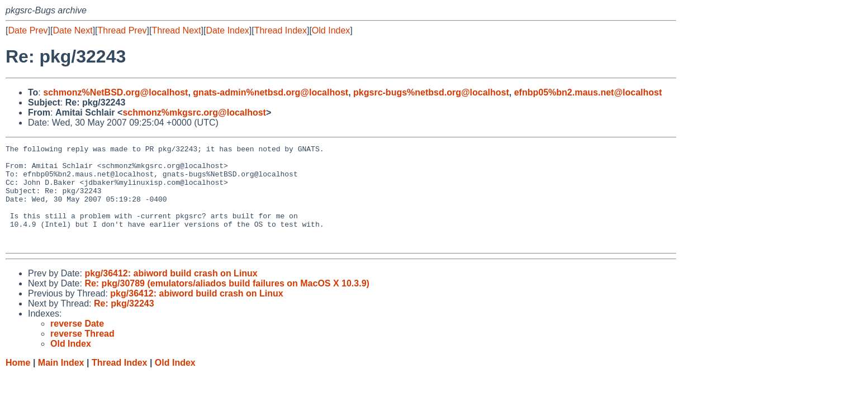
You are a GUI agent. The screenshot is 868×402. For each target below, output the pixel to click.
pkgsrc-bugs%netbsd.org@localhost (431, 92)
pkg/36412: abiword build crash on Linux (171, 293)
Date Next (72, 30)
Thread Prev (122, 30)
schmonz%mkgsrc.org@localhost (194, 113)
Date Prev (28, 30)
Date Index (227, 30)
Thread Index (281, 30)
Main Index (61, 383)
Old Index (331, 30)
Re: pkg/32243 (124, 324)
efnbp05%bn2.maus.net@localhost (588, 92)
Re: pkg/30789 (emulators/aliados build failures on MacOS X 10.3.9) (227, 303)
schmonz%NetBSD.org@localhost (115, 92)
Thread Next (176, 30)
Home (18, 383)
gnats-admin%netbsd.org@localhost (271, 92)
